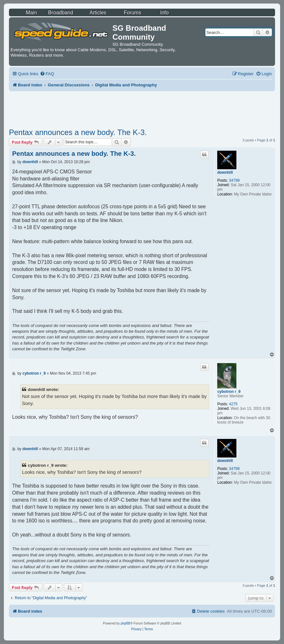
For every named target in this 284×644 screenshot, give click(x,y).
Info (164, 13)
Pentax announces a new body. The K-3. (78, 132)
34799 (234, 180)
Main (31, 13)
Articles (98, 13)
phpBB (126, 623)
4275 (233, 404)
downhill (225, 172)
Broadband (61, 13)
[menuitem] (47, 74)
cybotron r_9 (229, 392)
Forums (133, 13)
